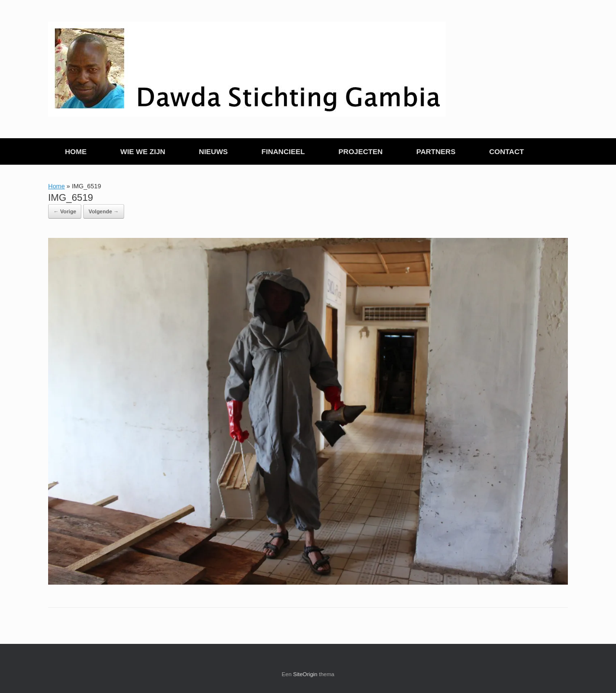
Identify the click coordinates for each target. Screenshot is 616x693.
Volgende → (104, 211)
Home (57, 186)
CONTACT (506, 151)
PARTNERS (436, 151)
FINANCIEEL (283, 151)
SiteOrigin (305, 674)
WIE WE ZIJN (143, 151)
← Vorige (65, 211)
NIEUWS (213, 151)
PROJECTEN (360, 151)
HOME (76, 151)
